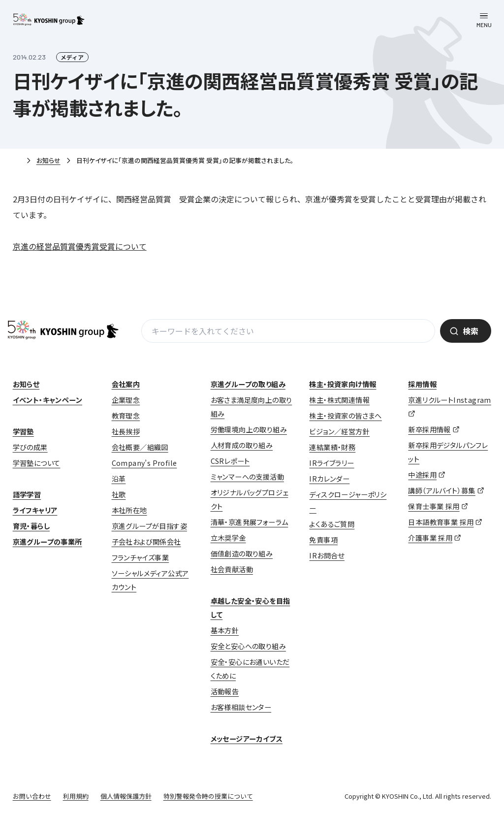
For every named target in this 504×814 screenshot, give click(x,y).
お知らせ (48, 160)
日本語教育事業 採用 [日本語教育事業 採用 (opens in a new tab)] (441, 522)
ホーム (17, 161)
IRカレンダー (329, 479)
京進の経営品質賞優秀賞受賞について (80, 246)
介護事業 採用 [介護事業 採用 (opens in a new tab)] (430, 538)
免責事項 (323, 540)
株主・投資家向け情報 (343, 384)
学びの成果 (30, 447)
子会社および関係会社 (146, 542)
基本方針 (225, 630)
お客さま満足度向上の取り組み (252, 407)
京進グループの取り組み (248, 384)
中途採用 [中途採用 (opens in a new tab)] (422, 475)
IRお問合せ (327, 555)
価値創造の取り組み (242, 554)
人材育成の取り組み (242, 445)
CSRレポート (230, 461)
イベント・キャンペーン (47, 400)
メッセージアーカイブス (247, 739)
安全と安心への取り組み (248, 646)
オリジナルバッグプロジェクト (250, 499)
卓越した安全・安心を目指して (251, 608)
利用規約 (76, 796)
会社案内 (126, 384)
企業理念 (126, 400)
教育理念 (126, 416)
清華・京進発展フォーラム (250, 522)
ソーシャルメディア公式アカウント (150, 580)
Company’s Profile (144, 463)
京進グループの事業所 (47, 542)
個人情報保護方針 (126, 796)
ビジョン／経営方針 (339, 431)
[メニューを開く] (484, 20)
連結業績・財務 (332, 447)
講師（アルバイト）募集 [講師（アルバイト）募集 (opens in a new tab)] (441, 490)
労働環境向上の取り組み (249, 429)
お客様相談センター (241, 707)
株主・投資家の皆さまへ (345, 416)
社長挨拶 (126, 431)
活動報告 (225, 691)
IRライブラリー (331, 463)
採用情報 (422, 384)
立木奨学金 (228, 538)
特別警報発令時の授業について (208, 796)
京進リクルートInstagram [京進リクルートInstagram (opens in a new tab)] (449, 400)
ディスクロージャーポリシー (348, 501)
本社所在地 (129, 510)
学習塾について (37, 463)
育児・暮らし (31, 526)
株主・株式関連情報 (339, 400)
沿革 (119, 479)
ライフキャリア (35, 510)
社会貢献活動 (232, 569)
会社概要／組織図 (140, 447)
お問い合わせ (32, 796)
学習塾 (23, 431)
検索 (471, 331)
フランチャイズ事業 (141, 557)
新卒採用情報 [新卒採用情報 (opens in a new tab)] (429, 429)
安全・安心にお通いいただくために (250, 669)
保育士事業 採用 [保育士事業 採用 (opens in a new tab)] (434, 506)
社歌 (119, 494)
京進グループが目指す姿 (149, 526)
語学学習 (27, 494)
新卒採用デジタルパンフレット (448, 452)
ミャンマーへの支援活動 (247, 477)
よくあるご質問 (332, 524)
